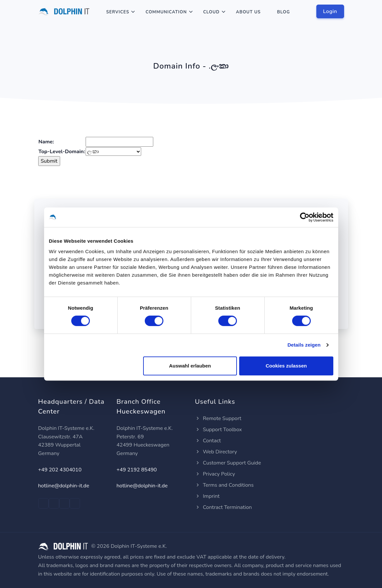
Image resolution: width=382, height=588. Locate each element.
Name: (46, 142)
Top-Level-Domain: (62, 152)
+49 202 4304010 (60, 470)
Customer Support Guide (228, 463)
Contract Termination (224, 507)
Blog (284, 12)
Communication (166, 12)
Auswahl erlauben (190, 366)
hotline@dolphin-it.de (64, 486)
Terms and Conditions (224, 485)
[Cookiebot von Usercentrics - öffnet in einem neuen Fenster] (305, 217)
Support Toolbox (219, 430)
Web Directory (216, 452)
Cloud (211, 12)
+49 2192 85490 (137, 470)
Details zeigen (304, 345)
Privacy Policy (215, 474)
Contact (208, 441)
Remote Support (218, 418)
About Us (248, 12)
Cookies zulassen (286, 366)
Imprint (207, 496)
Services (118, 12)
